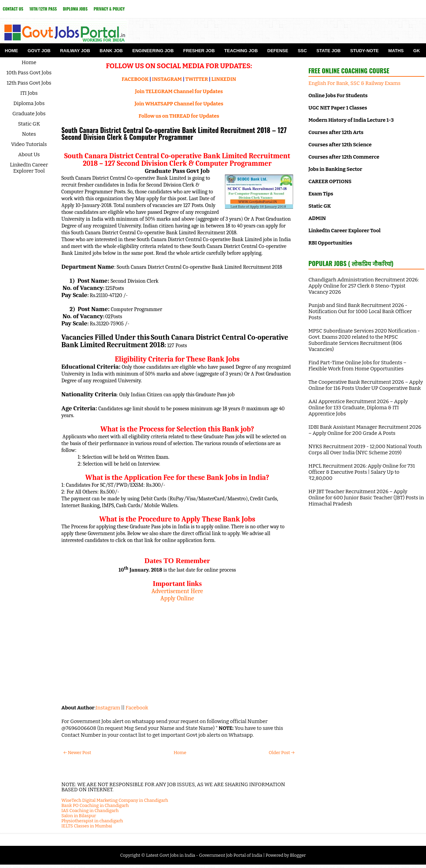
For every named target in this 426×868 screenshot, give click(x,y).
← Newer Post (77, 753)
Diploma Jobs (75, 9)
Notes (29, 134)
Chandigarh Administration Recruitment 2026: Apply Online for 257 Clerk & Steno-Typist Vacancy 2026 (364, 286)
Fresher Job (199, 51)
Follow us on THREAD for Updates (179, 116)
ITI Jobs (29, 93)
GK (417, 51)
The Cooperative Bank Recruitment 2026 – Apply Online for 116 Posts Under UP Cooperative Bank (366, 385)
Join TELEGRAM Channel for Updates (179, 91)
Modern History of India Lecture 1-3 (351, 120)
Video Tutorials (29, 144)
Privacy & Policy (109, 9)
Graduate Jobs (29, 114)
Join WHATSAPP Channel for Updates (179, 104)
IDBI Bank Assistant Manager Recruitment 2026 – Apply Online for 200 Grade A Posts (365, 430)
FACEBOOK (135, 79)
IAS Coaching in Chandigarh (90, 811)
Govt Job (39, 51)
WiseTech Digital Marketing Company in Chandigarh (115, 800)
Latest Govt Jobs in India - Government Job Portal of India (204, 855)
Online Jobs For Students (338, 95)
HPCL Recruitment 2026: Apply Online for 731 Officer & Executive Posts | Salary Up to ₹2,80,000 (362, 472)
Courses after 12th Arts (336, 132)
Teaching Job (241, 51)
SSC (302, 51)
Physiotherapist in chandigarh (92, 821)
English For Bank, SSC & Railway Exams (354, 83)
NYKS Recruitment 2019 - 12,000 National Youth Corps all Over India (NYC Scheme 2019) (365, 450)
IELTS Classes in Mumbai (87, 826)
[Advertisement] (177, 650)
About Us (29, 155)
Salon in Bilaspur (79, 816)
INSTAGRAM (167, 79)
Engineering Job (153, 51)
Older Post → (282, 753)
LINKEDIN (224, 79)
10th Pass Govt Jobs (29, 73)
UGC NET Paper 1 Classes (338, 108)
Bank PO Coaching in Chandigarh (95, 805)
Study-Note (364, 51)
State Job (328, 51)
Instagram (108, 708)
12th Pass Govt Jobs (29, 83)
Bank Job (111, 51)
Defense (278, 51)
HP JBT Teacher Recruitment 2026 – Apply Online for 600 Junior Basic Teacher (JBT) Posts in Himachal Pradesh (366, 498)
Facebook (137, 708)
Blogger (298, 855)
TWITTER (197, 79)
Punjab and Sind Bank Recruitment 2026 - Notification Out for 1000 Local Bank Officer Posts (360, 311)
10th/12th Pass (43, 9)
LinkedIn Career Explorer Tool (29, 168)
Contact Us (13, 9)
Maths (396, 51)
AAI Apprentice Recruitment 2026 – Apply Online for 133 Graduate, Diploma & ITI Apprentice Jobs (358, 408)
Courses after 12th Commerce (344, 157)
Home (11, 51)
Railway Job (75, 51)
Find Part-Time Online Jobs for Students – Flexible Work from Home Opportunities (357, 366)
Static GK (29, 124)
